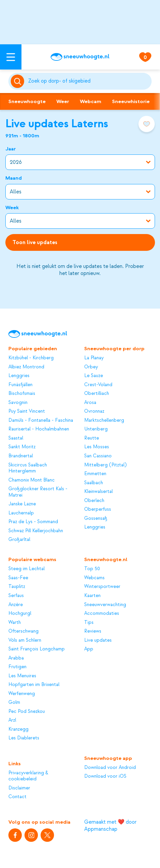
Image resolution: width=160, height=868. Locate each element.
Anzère (16, 605)
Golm (14, 702)
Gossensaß (96, 518)
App (89, 649)
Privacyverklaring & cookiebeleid (28, 776)
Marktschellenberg (104, 420)
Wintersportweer (102, 587)
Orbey (91, 367)
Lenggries (19, 376)
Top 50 (92, 569)
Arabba (16, 658)
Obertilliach (97, 394)
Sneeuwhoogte (27, 101)
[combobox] (89, 81)
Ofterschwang (23, 631)
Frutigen (17, 667)
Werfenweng (22, 694)
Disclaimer (19, 788)
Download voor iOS (105, 776)
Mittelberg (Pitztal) (105, 465)
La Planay (94, 358)
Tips (89, 623)
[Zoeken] (89, 81)
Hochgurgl (20, 613)
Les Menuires (22, 676)
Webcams (94, 578)
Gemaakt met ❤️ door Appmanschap (110, 826)
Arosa (90, 403)
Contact (17, 797)
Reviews (93, 631)
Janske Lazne (22, 504)
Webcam (91, 101)
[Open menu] (11, 57)
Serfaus (16, 596)
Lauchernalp (21, 513)
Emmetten (95, 474)
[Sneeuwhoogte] (80, 57)
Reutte (92, 438)
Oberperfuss (98, 509)
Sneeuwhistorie (131, 101)
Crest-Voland (98, 385)
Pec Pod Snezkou (27, 712)
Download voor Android (110, 768)
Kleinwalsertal (98, 492)
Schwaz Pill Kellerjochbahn (36, 531)
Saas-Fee (18, 578)
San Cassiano (98, 456)
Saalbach (94, 483)
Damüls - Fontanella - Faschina (41, 420)
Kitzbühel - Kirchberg (31, 358)
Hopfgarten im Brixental (34, 685)
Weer (63, 101)
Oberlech (94, 501)
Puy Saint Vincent (27, 411)
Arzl (12, 720)
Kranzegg (18, 729)
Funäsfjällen (20, 385)
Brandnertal (21, 456)
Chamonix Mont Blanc (32, 480)
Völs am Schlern (25, 640)
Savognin (18, 403)
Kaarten (92, 596)
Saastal (16, 438)
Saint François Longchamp (37, 649)
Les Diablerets (24, 738)
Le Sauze (94, 376)
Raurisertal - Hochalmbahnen (39, 429)
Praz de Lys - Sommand (33, 522)
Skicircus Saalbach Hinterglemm (28, 468)
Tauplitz (17, 587)
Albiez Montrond (26, 367)
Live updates (98, 640)
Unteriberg (96, 429)
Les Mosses (97, 447)
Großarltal (19, 540)
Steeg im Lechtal (26, 569)
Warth (15, 623)
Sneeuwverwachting (105, 605)
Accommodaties (102, 613)
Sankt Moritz (22, 447)
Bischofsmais (22, 394)
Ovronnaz (94, 411)
